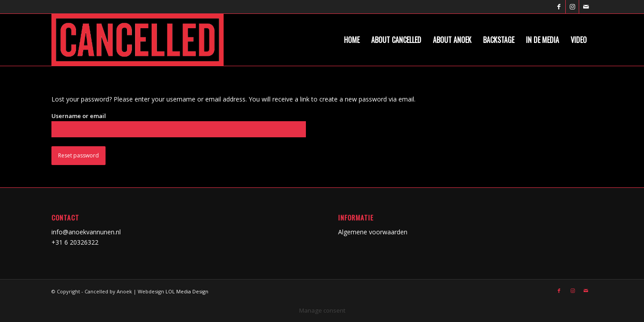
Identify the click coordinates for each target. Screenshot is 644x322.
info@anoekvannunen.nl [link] (86, 232)
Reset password (78, 155)
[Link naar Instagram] (572, 7)
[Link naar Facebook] (559, 7)
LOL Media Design (187, 291)
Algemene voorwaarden (373, 232)
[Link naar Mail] (586, 7)
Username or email (79, 116)
